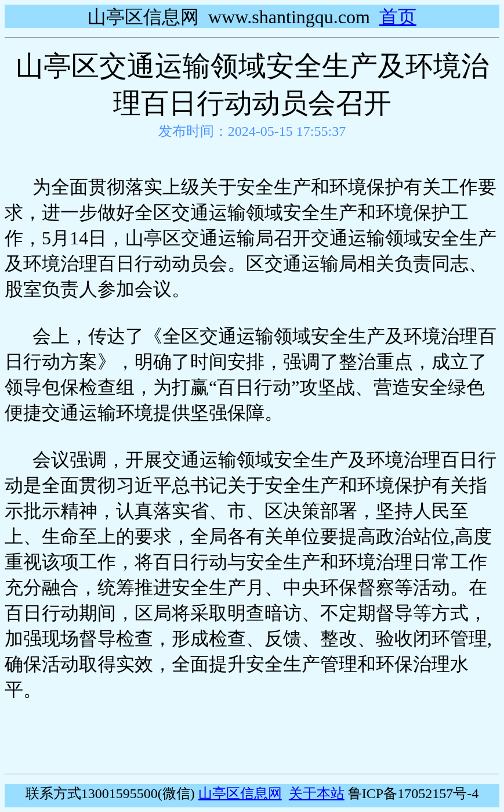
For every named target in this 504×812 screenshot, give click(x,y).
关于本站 (317, 793)
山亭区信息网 (240, 793)
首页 (398, 17)
